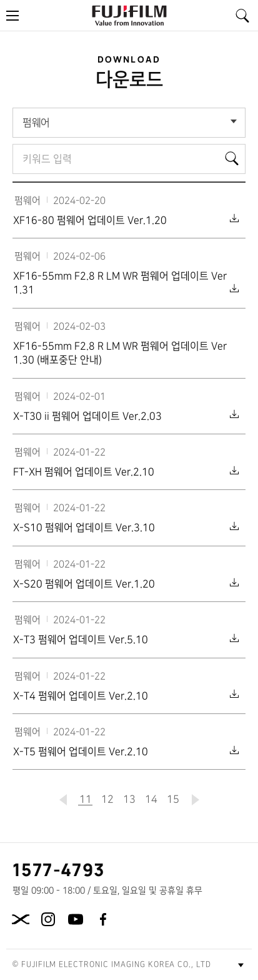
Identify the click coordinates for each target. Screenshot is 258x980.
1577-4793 (59, 869)
